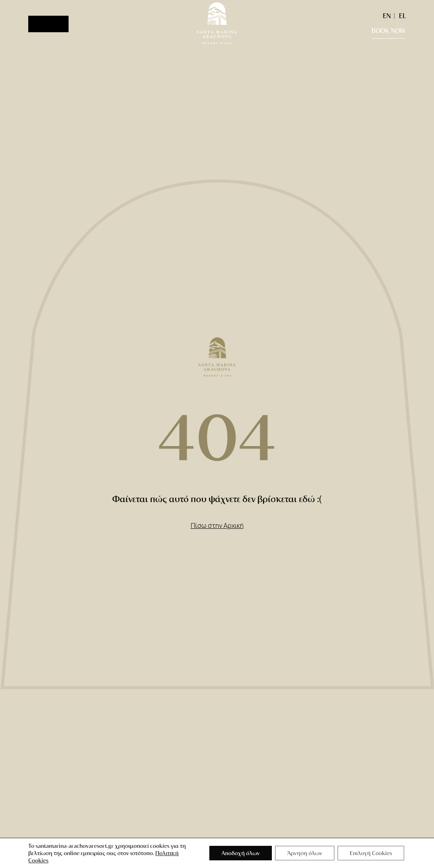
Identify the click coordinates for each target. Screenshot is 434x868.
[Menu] (48, 24)
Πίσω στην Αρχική (217, 525)
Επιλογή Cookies (371, 853)
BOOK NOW (389, 30)
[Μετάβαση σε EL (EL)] (400, 16)
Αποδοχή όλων (241, 853)
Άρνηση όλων (305, 853)
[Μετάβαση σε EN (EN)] (387, 16)
